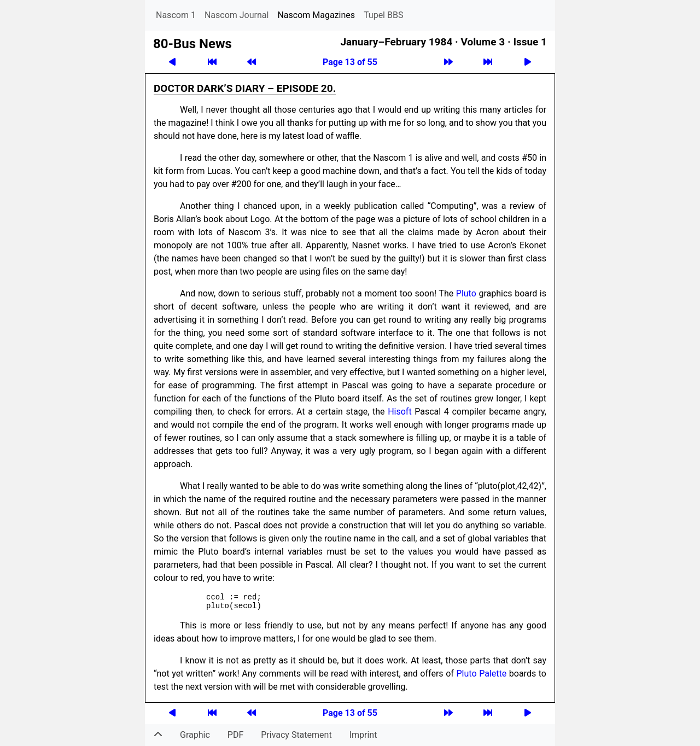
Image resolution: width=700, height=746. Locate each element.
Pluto (466, 293)
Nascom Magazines (316, 15)
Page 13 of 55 (350, 62)
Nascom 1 (176, 15)
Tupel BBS (383, 15)
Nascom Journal (237, 15)
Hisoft (399, 412)
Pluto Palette (482, 674)
